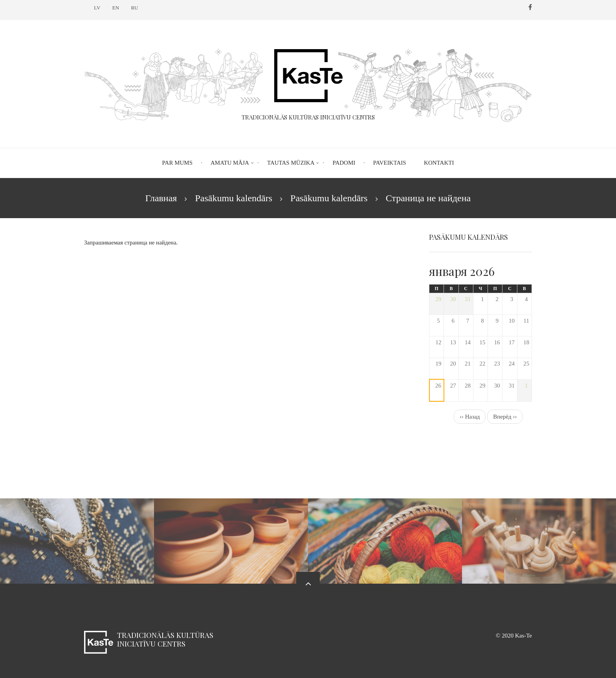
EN (116, 8)
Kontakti (439, 163)
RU (134, 8)
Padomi (344, 163)
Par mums (177, 163)
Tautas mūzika (291, 163)
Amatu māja (230, 163)
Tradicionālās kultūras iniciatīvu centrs (165, 639)
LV (97, 8)
